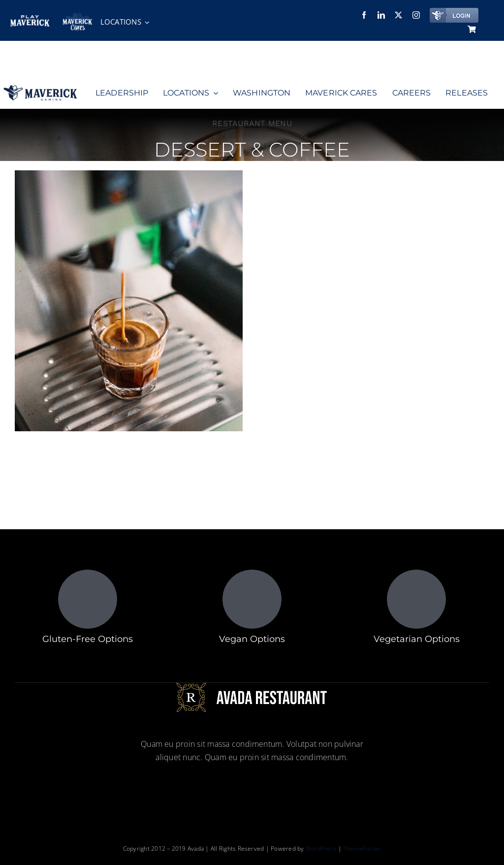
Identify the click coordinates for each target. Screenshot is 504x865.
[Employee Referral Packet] (261, 19)
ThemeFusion (362, 849)
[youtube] (287, 789)
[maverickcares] (78, 17)
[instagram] (416, 15)
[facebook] (364, 15)
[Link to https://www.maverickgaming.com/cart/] (472, 29)
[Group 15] (40, 89)
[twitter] (398, 15)
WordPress (322, 849)
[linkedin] (381, 15)
